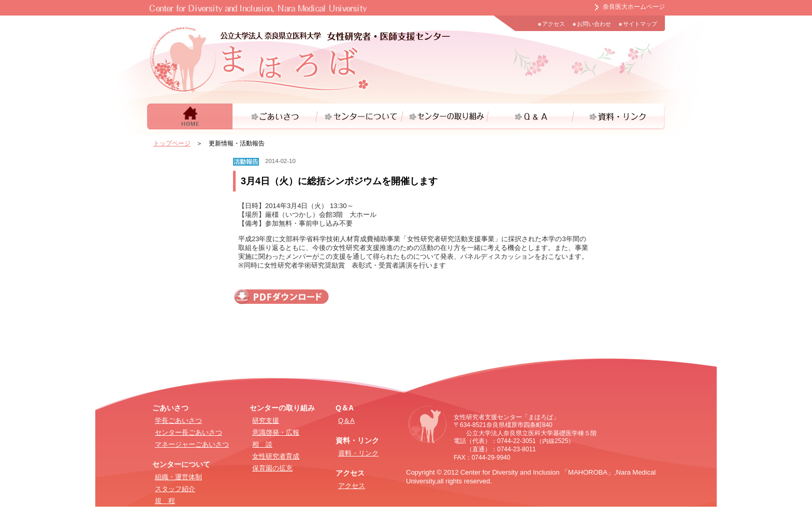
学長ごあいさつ (178, 421)
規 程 (165, 501)
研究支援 (266, 421)
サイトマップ (640, 24)
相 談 (262, 444)
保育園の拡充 (272, 468)
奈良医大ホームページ (634, 7)
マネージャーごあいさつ (192, 444)
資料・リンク (358, 453)
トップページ (172, 143)
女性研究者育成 (276, 456)
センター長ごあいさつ (189, 432)
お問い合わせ (594, 24)
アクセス (554, 24)
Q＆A (346, 421)
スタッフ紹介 (175, 489)
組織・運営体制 (178, 477)
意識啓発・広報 (276, 432)
